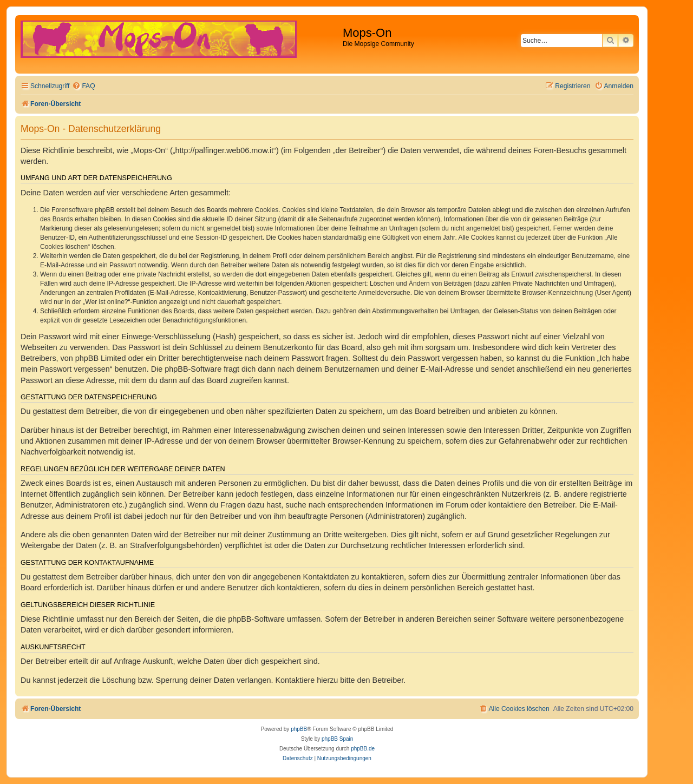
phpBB (299, 729)
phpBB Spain (337, 739)
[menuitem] (83, 86)
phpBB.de (363, 749)
